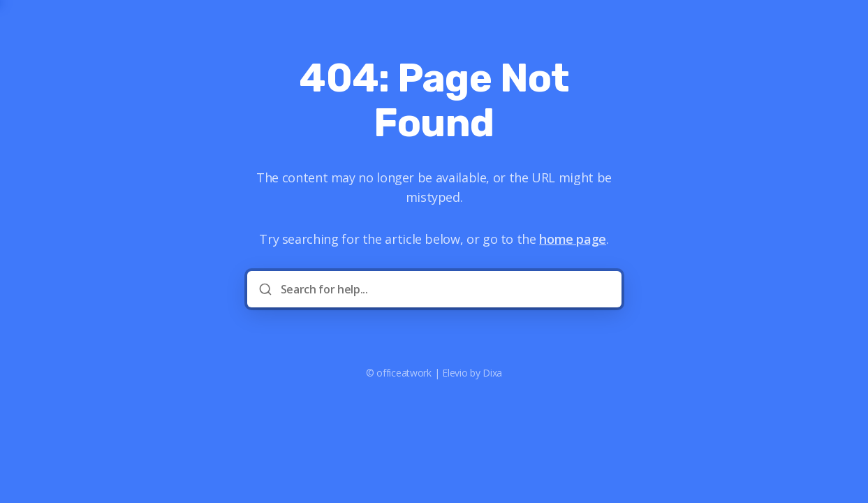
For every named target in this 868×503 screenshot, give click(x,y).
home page (573, 239)
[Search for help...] (444, 289)
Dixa (492, 373)
